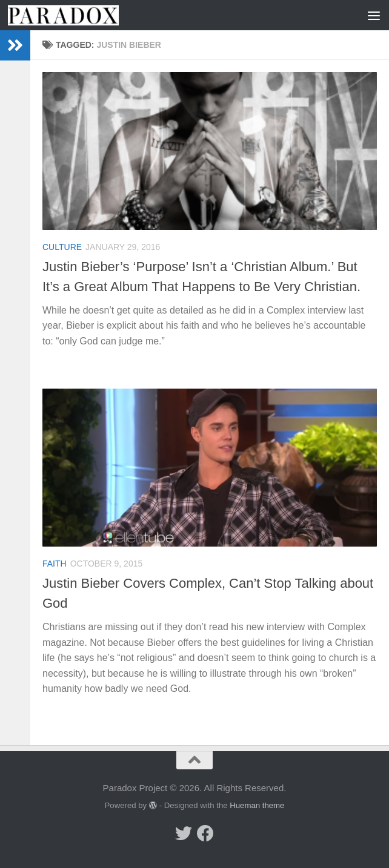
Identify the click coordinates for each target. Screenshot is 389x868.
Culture (62, 247)
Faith (55, 564)
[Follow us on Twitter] (184, 833)
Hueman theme (257, 805)
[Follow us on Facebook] (205, 833)
